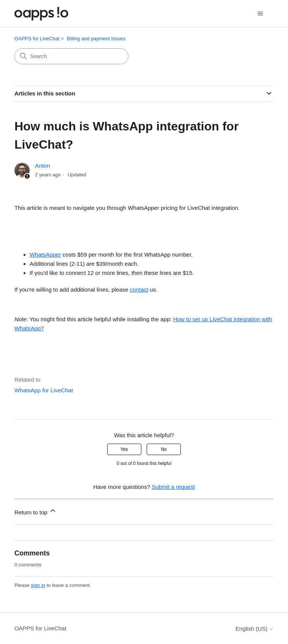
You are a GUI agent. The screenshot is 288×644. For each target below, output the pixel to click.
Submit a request (173, 487)
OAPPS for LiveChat (37, 39)
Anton (42, 166)
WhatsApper (45, 255)
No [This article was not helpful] (164, 449)
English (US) (255, 629)
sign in (38, 585)
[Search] (71, 56)
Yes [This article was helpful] (124, 449)
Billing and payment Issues (96, 39)
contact (139, 289)
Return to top (36, 511)
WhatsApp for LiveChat (44, 390)
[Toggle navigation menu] (260, 14)
